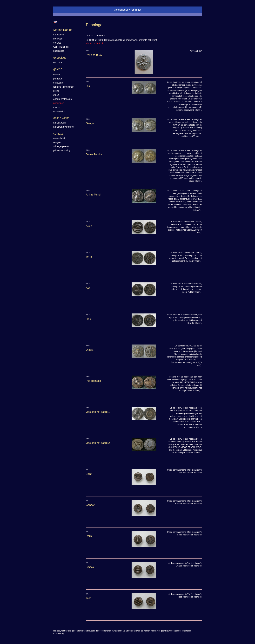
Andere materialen (63, 99)
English (55, 22)
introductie (59, 35)
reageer (57, 142)
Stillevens (58, 83)
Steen (56, 95)
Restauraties (59, 111)
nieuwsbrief (59, 138)
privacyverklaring (62, 150)
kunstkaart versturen (64, 127)
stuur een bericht (94, 43)
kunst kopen (60, 123)
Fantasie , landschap (64, 87)
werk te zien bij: (61, 47)
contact (57, 43)
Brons (56, 91)
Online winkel (62, 118)
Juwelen (57, 107)
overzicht (58, 62)
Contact (58, 134)
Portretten (58, 79)
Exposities (60, 58)
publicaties (59, 51)
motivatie (58, 39)
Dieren (57, 75)
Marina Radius (121, 10)
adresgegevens (61, 146)
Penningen (59, 103)
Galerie (58, 69)
